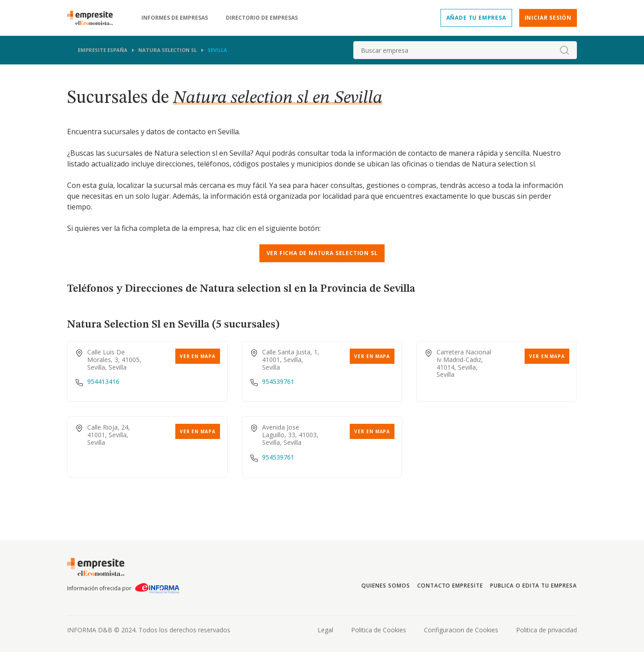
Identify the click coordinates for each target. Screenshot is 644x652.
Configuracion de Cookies (461, 630)
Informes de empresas (175, 18)
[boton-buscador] (564, 50)
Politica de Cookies (379, 630)
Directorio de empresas (262, 18)
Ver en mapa (198, 356)
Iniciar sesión (548, 18)
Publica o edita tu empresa (534, 586)
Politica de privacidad (547, 630)
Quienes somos (386, 586)
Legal (325, 630)
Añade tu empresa (476, 18)
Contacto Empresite (450, 586)
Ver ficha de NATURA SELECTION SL (322, 253)
